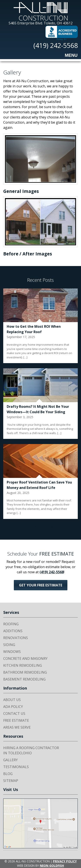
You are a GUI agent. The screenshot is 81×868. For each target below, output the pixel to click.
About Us (12, 700)
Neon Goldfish (52, 866)
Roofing (11, 624)
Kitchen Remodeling (23, 665)
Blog (8, 774)
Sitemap (11, 781)
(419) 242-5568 (56, 45)
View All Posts (41, 527)
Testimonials (16, 767)
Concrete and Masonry (25, 658)
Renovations (16, 638)
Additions (13, 631)
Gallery (10, 760)
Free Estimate (16, 720)
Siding (9, 645)
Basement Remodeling (24, 679)
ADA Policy (13, 707)
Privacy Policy (65, 861)
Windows (12, 652)
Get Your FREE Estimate (41, 585)
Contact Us (14, 714)
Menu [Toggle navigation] (68, 56)
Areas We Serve (17, 727)
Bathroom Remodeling (25, 672)
